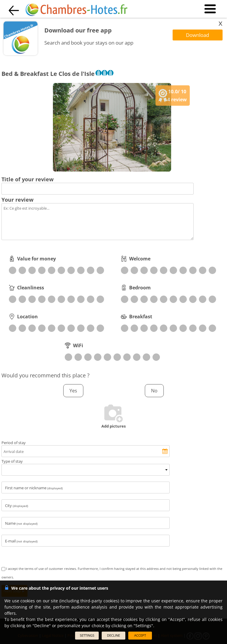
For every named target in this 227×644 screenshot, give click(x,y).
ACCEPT (140, 635)
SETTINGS (87, 635)
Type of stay (12, 461)
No (154, 391)
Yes (73, 391)
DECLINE (113, 635)
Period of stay (14, 443)
